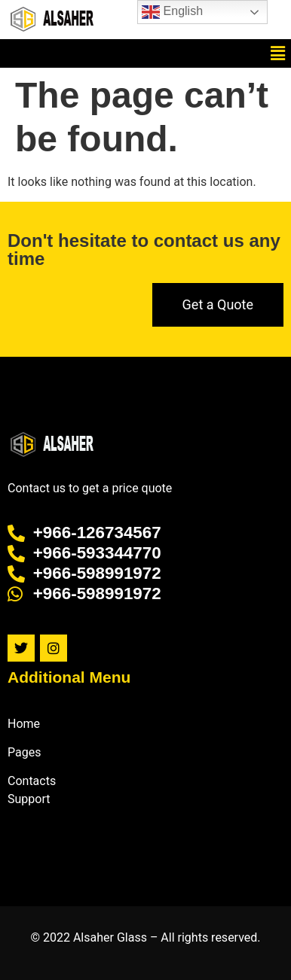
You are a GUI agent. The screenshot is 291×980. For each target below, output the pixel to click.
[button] (278, 53)
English (172, 12)
